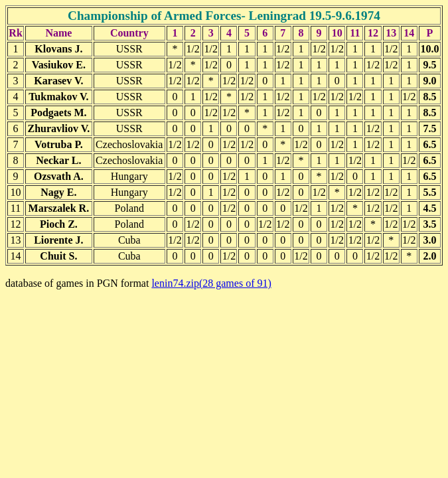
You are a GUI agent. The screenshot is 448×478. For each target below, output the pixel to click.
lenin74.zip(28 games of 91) (211, 283)
